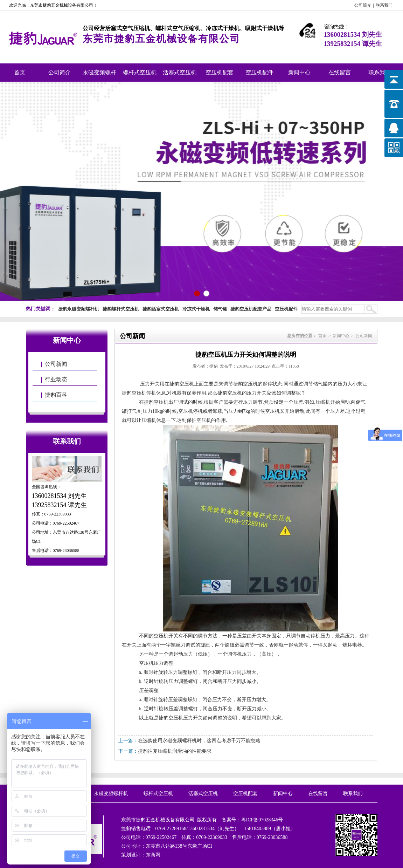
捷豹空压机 (182, 384)
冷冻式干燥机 (196, 309)
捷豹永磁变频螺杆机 (79, 309)
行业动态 (56, 379)
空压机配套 (220, 72)
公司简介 (363, 5)
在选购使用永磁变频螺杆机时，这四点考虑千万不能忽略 (199, 741)
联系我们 (384, 5)
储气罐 (220, 309)
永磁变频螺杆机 (99, 76)
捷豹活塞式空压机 (161, 309)
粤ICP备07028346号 (262, 820)
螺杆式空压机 (140, 72)
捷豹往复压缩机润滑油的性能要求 (175, 751)
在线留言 (340, 72)
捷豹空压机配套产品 (251, 309)
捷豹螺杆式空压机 (121, 309)
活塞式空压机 (180, 72)
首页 (20, 72)
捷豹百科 (56, 395)
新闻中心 (299, 72)
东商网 (153, 855)
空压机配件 (259, 72)
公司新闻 (56, 364)
